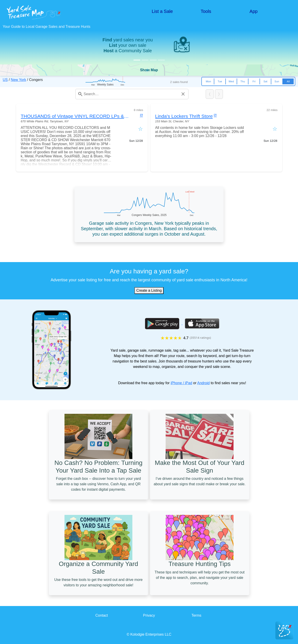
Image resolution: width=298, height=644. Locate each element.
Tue (220, 81)
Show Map (149, 70)
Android (204, 383)
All (288, 81)
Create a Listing (149, 290)
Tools (206, 11)
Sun (277, 81)
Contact (101, 615)
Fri (254, 81)
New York (19, 80)
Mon (209, 81)
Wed (231, 81)
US (5, 80)
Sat (266, 81)
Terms (196, 615)
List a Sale (162, 11)
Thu (243, 81)
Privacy (149, 615)
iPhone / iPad (181, 383)
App (254, 11)
